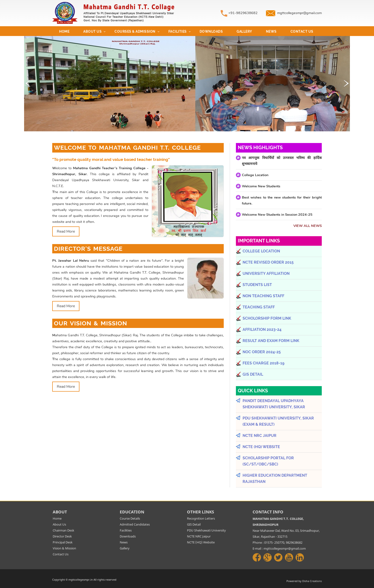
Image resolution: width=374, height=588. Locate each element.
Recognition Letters (201, 518)
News (271, 31)
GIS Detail (194, 524)
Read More (66, 231)
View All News (308, 226)
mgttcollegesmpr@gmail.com (299, 13)
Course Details (130, 518)
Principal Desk (63, 542)
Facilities (178, 31)
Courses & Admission (135, 31)
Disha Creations (312, 581)
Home (64, 31)
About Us (92, 31)
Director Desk (62, 536)
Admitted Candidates (135, 524)
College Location (255, 175)
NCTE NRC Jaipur (199, 536)
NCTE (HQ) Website (201, 542)
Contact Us (302, 31)
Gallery (244, 31)
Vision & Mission (64, 548)
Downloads (211, 31)
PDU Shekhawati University (206, 530)
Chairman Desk (63, 530)
